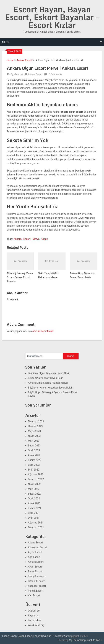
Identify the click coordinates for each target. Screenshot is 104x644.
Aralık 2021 (34, 503)
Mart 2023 (34, 441)
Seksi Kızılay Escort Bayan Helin (46, 378)
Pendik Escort (36, 591)
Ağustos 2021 (36, 523)
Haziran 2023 (35, 426)
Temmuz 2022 (36, 479)
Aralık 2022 (34, 455)
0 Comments (55, 74)
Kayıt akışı (34, 615)
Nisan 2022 (34, 484)
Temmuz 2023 (36, 421)
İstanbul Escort (36, 581)
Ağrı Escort (34, 557)
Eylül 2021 (34, 518)
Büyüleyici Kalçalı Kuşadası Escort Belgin (51, 388)
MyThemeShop (77, 640)
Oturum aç (34, 611)
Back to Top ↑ (94, 640)
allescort (18, 74)
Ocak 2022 (34, 499)
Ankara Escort (24, 60)
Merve (36, 239)
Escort (27, 239)
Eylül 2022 (34, 470)
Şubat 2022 (34, 494)
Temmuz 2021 (36, 527)
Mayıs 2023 (34, 431)
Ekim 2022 (34, 465)
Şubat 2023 (34, 446)
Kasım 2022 (35, 460)
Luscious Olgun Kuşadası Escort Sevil (49, 373)
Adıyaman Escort (37, 547)
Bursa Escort (35, 571)
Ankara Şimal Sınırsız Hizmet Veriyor (48, 383)
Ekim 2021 (34, 513)
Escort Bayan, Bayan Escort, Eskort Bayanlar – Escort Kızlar (52, 17)
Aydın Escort (35, 567)
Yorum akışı (34, 620)
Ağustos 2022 (36, 474)
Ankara (17, 239)
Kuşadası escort (37, 586)
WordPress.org (36, 625)
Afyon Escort (35, 552)
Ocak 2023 (34, 450)
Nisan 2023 (34, 436)
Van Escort (34, 596)
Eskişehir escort (37, 576)
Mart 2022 (34, 489)
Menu (6, 42)
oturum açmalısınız (43, 331)
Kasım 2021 (35, 508)
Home (10, 60)
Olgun (45, 239)
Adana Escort (35, 543)
